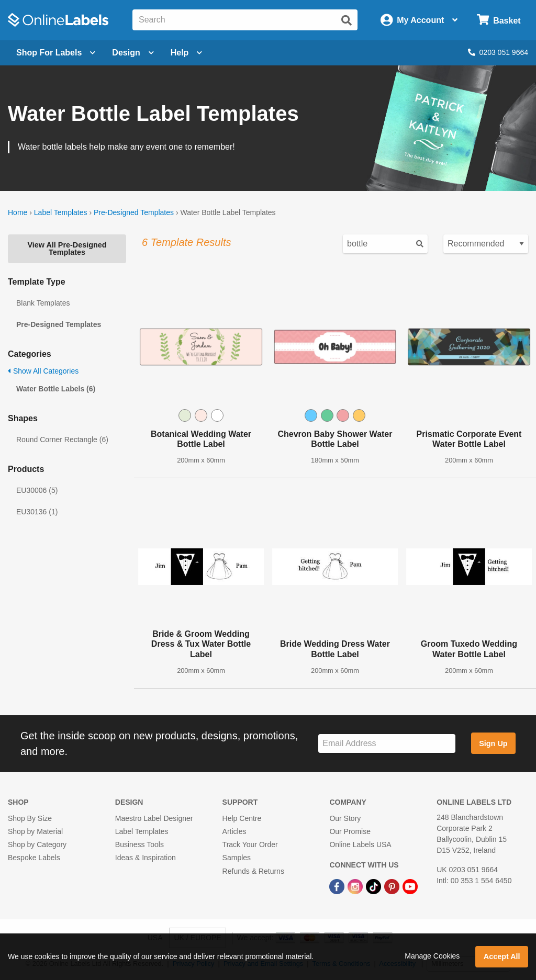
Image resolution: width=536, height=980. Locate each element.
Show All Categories (43, 371)
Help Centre (242, 818)
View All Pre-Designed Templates (67, 249)
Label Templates (61, 212)
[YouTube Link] (410, 886)
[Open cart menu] (499, 20)
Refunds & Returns (253, 871)
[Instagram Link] (356, 886)
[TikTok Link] (375, 886)
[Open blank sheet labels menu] (56, 53)
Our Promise (350, 831)
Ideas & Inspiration (146, 858)
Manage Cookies (432, 956)
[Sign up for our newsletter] (387, 744)
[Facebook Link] (338, 886)
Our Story (345, 818)
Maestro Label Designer (154, 818)
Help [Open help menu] (187, 53)
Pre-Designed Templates (134, 212)
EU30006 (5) (37, 490)
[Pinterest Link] (393, 886)
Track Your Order (250, 844)
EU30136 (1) (37, 512)
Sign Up (493, 744)
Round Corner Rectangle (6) (62, 440)
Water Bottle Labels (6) (56, 389)
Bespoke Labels (34, 858)
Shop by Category (37, 844)
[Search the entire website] (245, 20)
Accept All (502, 956)
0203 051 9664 (498, 52)
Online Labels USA (360, 844)
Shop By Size (30, 818)
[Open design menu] (133, 53)
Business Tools (139, 844)
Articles (234, 831)
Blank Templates (43, 303)
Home (18, 212)
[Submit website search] (347, 20)
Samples (237, 858)
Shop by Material (35, 831)
